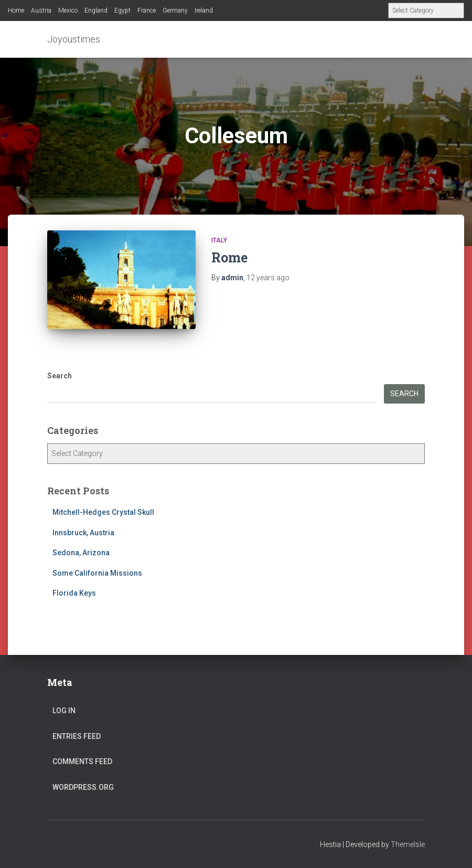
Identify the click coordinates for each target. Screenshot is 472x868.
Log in (64, 711)
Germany (175, 10)
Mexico (68, 10)
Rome (229, 257)
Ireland (204, 10)
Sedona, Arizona (81, 553)
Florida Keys (74, 593)
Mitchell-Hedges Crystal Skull (103, 512)
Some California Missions (97, 573)
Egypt (122, 10)
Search (60, 376)
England (96, 10)
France (147, 10)
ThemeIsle (408, 844)
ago (268, 278)
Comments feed (82, 761)
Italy (219, 240)
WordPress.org (83, 787)
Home (16, 10)
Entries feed (77, 736)
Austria (41, 10)
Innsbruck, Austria (83, 533)
